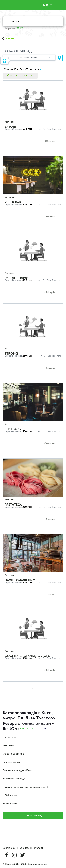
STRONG (11, 354)
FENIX (20, 28)
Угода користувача (13, 754)
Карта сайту (10, 804)
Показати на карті (59, 58)
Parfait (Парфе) (18, 278)
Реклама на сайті (12, 762)
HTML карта (10, 795)
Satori (10, 127)
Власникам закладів (14, 779)
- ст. (40, 129)
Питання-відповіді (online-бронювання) (25, 787)
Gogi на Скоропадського (28, 656)
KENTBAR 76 (14, 429)
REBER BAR (13, 202)
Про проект (10, 737)
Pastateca (13, 505)
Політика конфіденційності (18, 770)
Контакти (8, 745)
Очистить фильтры (20, 76)
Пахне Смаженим (20, 580)
